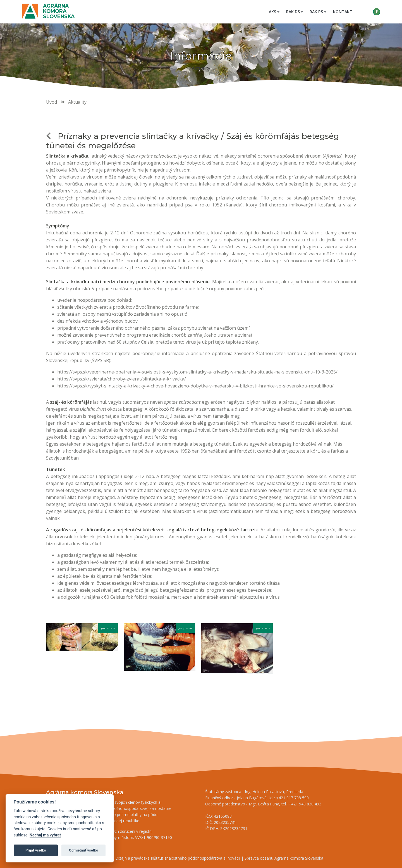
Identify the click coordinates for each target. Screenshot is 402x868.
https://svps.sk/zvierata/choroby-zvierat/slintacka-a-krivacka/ (122, 379)
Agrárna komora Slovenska (59, 11)
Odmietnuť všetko (83, 850)
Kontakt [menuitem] (342, 12)
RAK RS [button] (316, 12)
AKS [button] (272, 12)
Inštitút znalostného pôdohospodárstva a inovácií (195, 858)
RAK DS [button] (292, 12)
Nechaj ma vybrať (45, 835)
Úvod (52, 102)
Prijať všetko (36, 850)
